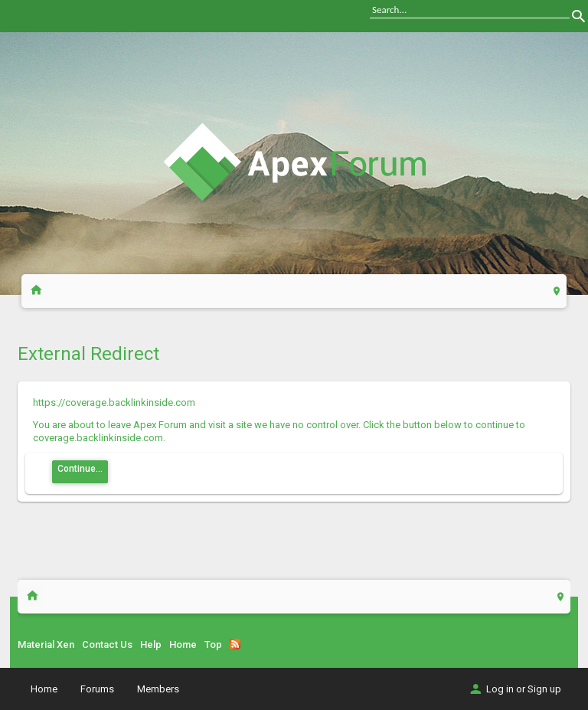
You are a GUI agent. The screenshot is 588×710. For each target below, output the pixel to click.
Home (183, 645)
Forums (97, 689)
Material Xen (46, 645)
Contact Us (107, 645)
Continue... (80, 469)
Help (151, 645)
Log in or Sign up (514, 689)
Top (213, 645)
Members (158, 689)
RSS (235, 644)
